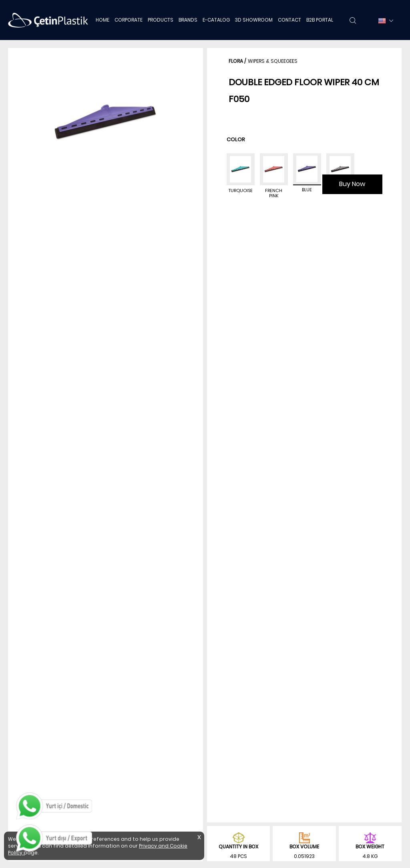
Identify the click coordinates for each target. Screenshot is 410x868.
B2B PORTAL (320, 20)
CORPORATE (129, 20)
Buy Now (352, 184)
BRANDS (188, 20)
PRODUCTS (161, 20)
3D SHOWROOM (254, 20)
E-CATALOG (216, 20)
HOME (102, 20)
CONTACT (289, 20)
